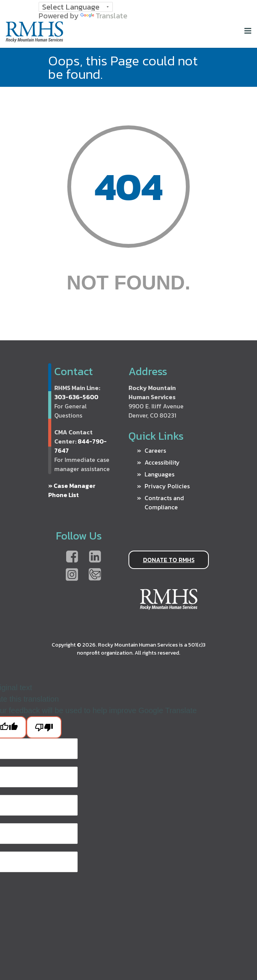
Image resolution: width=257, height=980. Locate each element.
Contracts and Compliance (164, 502)
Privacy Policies (167, 486)
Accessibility (162, 462)
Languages (159, 474)
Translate (104, 16)
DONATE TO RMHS (169, 560)
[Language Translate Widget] (76, 7)
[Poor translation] (44, 727)
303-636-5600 (76, 397)
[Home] (34, 39)
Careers (155, 450)
